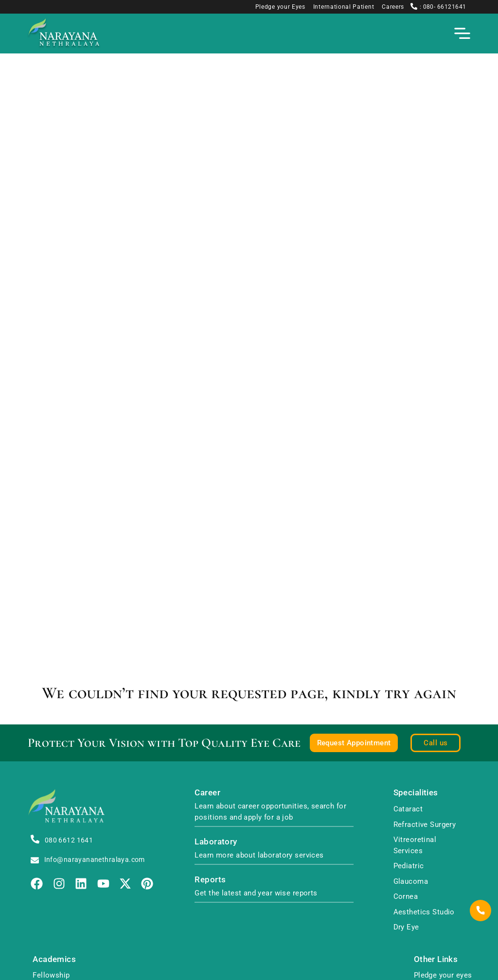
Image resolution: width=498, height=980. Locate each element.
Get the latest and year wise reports (256, 893)
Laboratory (216, 842)
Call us (436, 743)
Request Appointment (354, 743)
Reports (210, 880)
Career (207, 793)
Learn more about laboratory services (259, 855)
